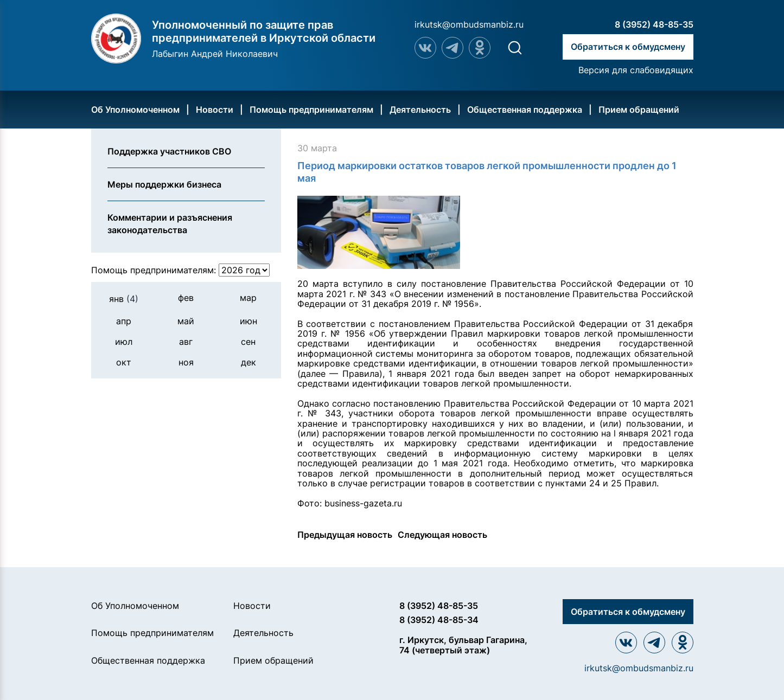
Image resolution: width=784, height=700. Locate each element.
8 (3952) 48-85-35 (654, 24)
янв (124, 299)
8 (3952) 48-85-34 (439, 620)
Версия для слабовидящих (636, 70)
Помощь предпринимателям (311, 110)
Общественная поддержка (525, 110)
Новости (215, 110)
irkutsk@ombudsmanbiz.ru (469, 24)
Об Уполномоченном (135, 110)
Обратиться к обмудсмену (628, 47)
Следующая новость (442, 535)
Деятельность (420, 110)
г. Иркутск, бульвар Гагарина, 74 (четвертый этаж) (463, 645)
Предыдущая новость (345, 535)
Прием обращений (639, 110)
